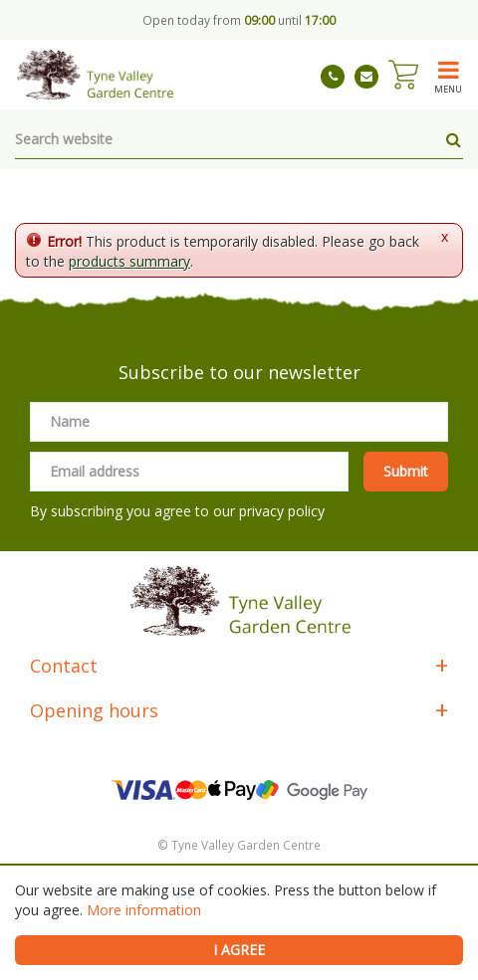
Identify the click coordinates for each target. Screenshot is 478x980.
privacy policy (282, 511)
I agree (239, 950)
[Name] (239, 422)
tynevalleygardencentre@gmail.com (366, 77)
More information (144, 910)
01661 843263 (333, 77)
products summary (129, 261)
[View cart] (403, 75)
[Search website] (239, 139)
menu (448, 89)
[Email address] (189, 472)
